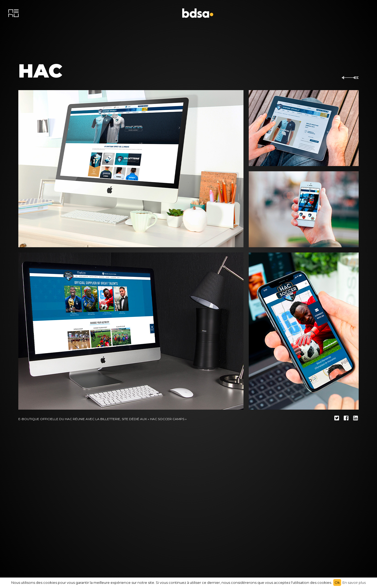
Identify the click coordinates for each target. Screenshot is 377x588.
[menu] (13, 13)
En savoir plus (354, 582)
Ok (337, 582)
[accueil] (198, 13)
